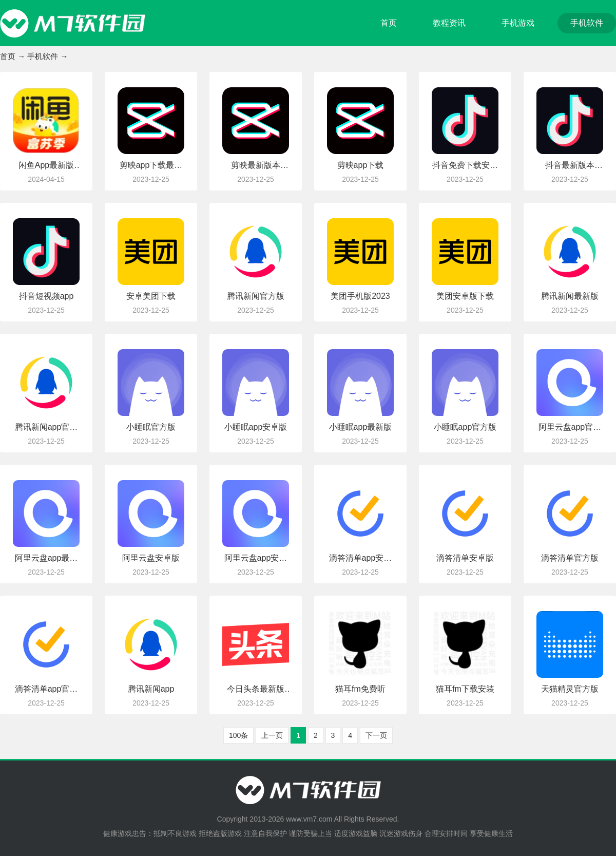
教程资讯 (449, 23)
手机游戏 (518, 23)
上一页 (272, 735)
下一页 (376, 735)
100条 (238, 735)
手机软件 (587, 23)
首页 (389, 23)
